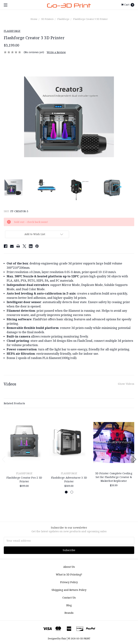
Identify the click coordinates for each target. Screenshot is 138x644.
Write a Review (56, 52)
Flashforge (63, 19)
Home (34, 19)
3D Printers (47, 19)
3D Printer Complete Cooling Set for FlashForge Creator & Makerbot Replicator (114, 477)
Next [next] (134, 459)
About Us (69, 567)
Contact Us (69, 598)
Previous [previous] (4, 459)
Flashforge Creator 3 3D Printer (90, 19)
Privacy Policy (69, 582)
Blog (69, 605)
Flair (64, 639)
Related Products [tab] (14, 403)
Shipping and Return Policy (69, 590)
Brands (69, 613)
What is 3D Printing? (69, 574)
